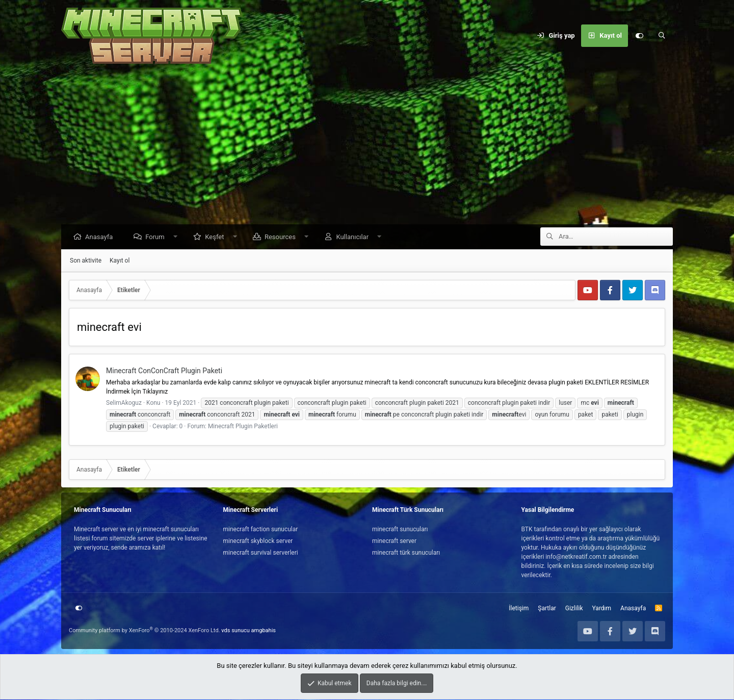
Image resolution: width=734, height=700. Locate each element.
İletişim (519, 609)
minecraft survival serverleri (261, 553)
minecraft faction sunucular (261, 530)
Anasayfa (101, 237)
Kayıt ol (120, 261)
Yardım (602, 609)
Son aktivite (86, 261)
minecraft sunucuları (400, 530)
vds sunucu (235, 631)
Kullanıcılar (355, 237)
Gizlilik (574, 609)
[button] (178, 237)
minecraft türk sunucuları (406, 553)
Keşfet (217, 237)
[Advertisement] (367, 148)
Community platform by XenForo (145, 631)
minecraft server (394, 541)
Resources (283, 237)
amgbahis (264, 631)
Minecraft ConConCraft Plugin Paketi (164, 371)
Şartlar (547, 609)
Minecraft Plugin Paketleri (243, 427)
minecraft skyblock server (258, 541)
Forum (157, 237)
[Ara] (662, 36)
